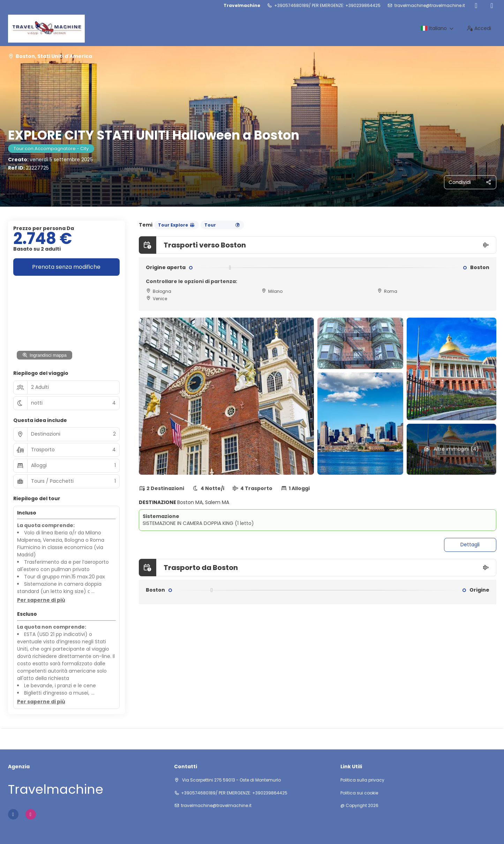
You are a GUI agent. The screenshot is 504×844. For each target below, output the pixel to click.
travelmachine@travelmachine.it (430, 6)
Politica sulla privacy (362, 780)
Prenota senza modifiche (66, 267)
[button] (41, 600)
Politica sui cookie (359, 793)
